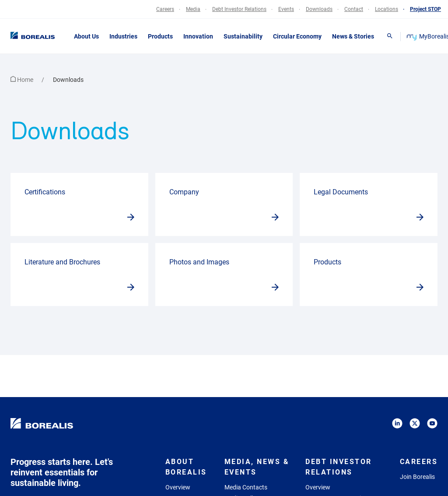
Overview (178, 487)
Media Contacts (246, 487)
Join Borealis (417, 477)
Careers (419, 462)
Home (23, 80)
